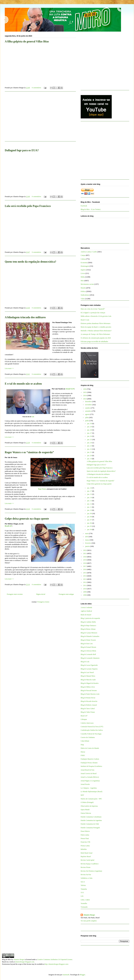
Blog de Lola (85, 662)
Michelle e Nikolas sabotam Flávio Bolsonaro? (96, 331)
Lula (33, 417)
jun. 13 (90, 501)
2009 (85, 592)
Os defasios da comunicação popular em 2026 (96, 338)
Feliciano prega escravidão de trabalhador (94, 341)
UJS (82, 896)
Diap (82, 745)
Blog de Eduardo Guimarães (90, 636)
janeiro (88, 546)
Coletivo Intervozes (87, 723)
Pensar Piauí (85, 838)
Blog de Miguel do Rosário (90, 683)
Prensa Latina (85, 846)
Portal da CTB (85, 842)
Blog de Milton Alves (88, 687)
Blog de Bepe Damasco (88, 626)
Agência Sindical (86, 611)
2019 (85, 560)
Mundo (83, 288)
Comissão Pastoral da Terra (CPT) (92, 727)
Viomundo (84, 907)
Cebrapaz (84, 719)
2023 (85, 399)
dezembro (89, 402)
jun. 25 (90, 440)
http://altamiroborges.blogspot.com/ (57, 964)
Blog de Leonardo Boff (88, 654)
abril (87, 537)
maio (87, 533)
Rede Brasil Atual (86, 853)
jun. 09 (90, 514)
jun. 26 (90, 436)
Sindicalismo (85, 295)
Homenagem (85, 266)
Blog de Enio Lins (87, 644)
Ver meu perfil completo (89, 921)
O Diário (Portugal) (87, 802)
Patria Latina (85, 835)
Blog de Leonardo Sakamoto (90, 658)
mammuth (66, 975)
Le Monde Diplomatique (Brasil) (91, 792)
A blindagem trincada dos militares (25, 317)
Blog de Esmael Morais (88, 647)
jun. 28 (90, 430)
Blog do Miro (6, 959)
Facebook (84, 206)
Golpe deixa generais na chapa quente (27, 519)
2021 (85, 553)
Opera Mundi (85, 810)
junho (87, 421)
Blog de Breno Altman (88, 629)
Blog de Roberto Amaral (89, 705)
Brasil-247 (8, 526)
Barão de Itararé (86, 615)
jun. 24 (90, 443)
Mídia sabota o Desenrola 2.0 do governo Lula (96, 316)
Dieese (83, 752)
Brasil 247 (84, 716)
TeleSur (83, 885)
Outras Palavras (86, 813)
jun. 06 (90, 523)
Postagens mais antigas (66, 594)
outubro (88, 408)
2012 (85, 582)
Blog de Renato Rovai (88, 698)
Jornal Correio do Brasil (89, 773)
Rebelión (84, 849)
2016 (85, 569)
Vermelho (84, 903)
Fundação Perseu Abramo (89, 763)
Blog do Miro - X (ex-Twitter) (91, 209)
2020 (85, 557)
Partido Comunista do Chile (90, 824)
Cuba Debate (85, 741)
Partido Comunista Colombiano (91, 817)
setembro (88, 411)
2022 (85, 550)
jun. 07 (90, 520)
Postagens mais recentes (15, 594)
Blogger (82, 975)
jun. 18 (90, 488)
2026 (85, 389)
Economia (84, 263)
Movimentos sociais (87, 284)
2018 (85, 563)
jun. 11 (90, 507)
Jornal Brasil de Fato (88, 770)
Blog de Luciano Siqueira (89, 669)
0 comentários (37, 88)
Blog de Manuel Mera (88, 676)
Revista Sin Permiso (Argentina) (91, 871)
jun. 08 (90, 517)
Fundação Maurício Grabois (90, 759)
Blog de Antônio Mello (88, 622)
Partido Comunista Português (90, 828)
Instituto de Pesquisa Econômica (91, 766)
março (87, 540)
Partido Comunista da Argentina (91, 820)
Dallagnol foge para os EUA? (96, 465)
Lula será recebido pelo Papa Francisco (28, 206)
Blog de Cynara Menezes (89, 633)
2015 (85, 573)
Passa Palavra (85, 831)
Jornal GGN (70, 389)
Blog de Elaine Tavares (88, 640)
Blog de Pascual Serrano (89, 690)
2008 (85, 595)
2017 (85, 566)
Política (83, 291)
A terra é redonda (86, 607)
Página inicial (41, 594)
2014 (85, 576)
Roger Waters (42, 489)
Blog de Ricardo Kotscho (89, 701)
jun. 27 (90, 433)
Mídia (83, 277)
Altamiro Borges (89, 915)
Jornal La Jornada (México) (90, 777)
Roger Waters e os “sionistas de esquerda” (29, 452)
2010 (85, 589)
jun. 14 (90, 498)
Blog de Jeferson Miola (88, 651)
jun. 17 (90, 491)
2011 (85, 585)
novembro (89, 405)
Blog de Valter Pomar (88, 712)
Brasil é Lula (85, 320)
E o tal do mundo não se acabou (23, 384)
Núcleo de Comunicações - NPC (91, 799)
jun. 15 (90, 494)
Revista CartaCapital (88, 860)
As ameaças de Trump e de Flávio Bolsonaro (95, 334)
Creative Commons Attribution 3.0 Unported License (55, 959)
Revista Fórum (86, 867)
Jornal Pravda (85, 784)
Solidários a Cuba (86, 878)
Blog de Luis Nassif (87, 672)
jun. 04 (90, 530)
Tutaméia (84, 889)
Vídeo (83, 299)
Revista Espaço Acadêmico (90, 864)
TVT (82, 893)
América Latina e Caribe (89, 252)
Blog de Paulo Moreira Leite (90, 694)
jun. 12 (90, 504)
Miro (82, 281)
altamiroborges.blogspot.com (25, 962)
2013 (85, 579)
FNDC (83, 755)
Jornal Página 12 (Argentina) (90, 781)
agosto (88, 414)
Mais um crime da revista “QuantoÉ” (93, 309)
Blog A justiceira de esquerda (90, 618)
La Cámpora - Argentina (89, 788)
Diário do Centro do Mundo (90, 748)
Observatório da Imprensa (89, 806)
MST (82, 795)
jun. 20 (90, 456)
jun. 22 (90, 449)
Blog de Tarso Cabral (88, 709)
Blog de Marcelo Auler (88, 680)
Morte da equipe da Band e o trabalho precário (96, 327)
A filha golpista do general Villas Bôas (99, 461)
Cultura (83, 259)
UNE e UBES (85, 900)
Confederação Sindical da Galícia (92, 730)
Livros (83, 273)
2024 (85, 396)
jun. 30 (90, 424)
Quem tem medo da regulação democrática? (30, 262)
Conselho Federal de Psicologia (91, 734)
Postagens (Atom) (43, 602)
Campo (83, 255)
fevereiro (88, 543)
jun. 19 (90, 459)
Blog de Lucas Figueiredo (89, 665)
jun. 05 (90, 526)
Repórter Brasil (86, 857)
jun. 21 (90, 452)
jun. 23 (90, 446)
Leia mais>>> (9, 368)
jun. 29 (90, 427)
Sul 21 (83, 882)
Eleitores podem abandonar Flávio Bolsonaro (96, 323)
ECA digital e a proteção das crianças (93, 313)
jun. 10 (90, 510)
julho (87, 418)
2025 (85, 392)
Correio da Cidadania (88, 737)
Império (83, 270)
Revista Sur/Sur (86, 875)
